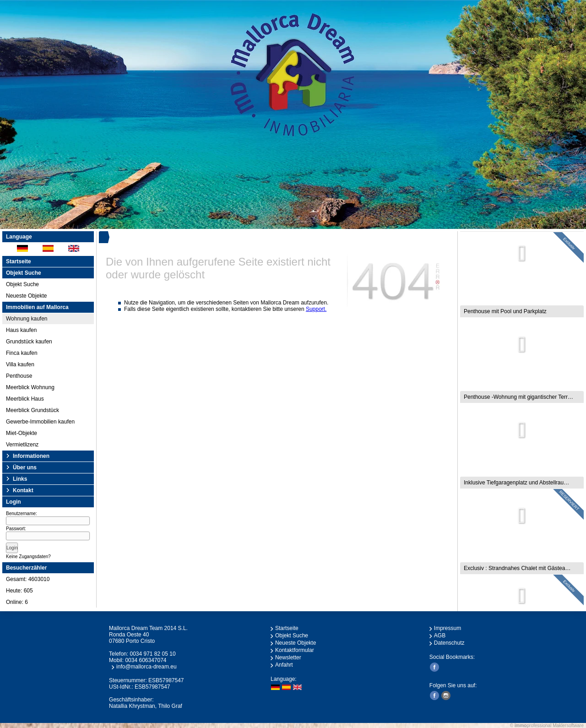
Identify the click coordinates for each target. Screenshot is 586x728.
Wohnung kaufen (27, 319)
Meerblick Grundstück (33, 410)
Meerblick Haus (25, 399)
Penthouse (19, 376)
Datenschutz (449, 643)
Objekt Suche (22, 284)
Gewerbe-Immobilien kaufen (40, 422)
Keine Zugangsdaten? (28, 557)
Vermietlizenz (22, 445)
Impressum (448, 628)
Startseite (19, 261)
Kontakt (23, 490)
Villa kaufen (20, 364)
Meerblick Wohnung (30, 387)
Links (20, 479)
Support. (316, 309)
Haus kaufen (21, 330)
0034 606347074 (146, 660)
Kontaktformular (295, 650)
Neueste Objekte (26, 296)
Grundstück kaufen (29, 342)
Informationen (31, 456)
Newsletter (288, 657)
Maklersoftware (568, 725)
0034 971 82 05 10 (152, 654)
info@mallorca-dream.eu (146, 667)
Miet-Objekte (22, 433)
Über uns (25, 467)
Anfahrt (284, 665)
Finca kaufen (22, 353)
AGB (440, 636)
